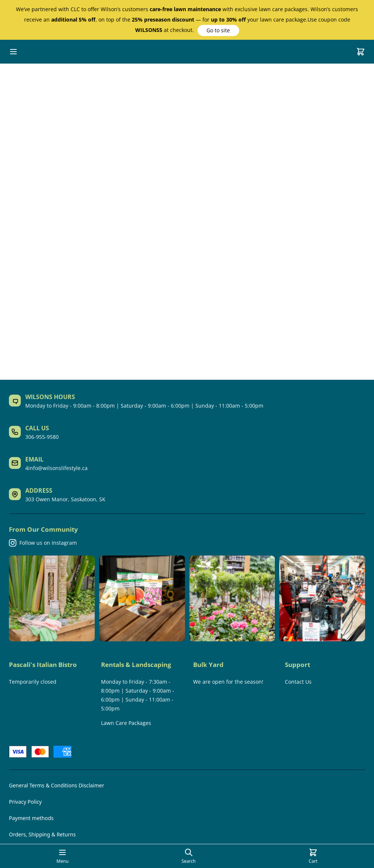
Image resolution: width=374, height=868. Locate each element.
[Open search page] (189, 856)
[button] (218, 30)
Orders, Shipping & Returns (42, 834)
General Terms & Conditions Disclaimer (56, 785)
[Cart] (361, 52)
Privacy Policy (25, 802)
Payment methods (31, 818)
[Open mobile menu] (13, 52)
